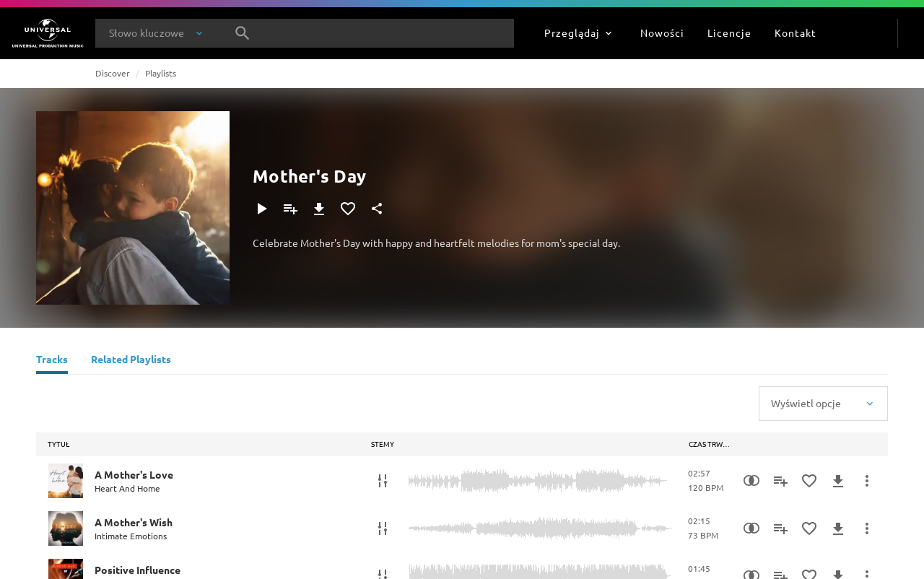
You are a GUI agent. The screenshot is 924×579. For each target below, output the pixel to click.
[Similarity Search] (751, 481)
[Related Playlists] (131, 361)
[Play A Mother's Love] (66, 481)
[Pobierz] (319, 209)
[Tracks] (52, 361)
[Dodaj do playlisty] (290, 209)
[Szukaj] (243, 33)
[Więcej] (867, 481)
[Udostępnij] (377, 209)
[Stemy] (383, 481)
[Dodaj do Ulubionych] (348, 209)
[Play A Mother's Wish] (66, 528)
